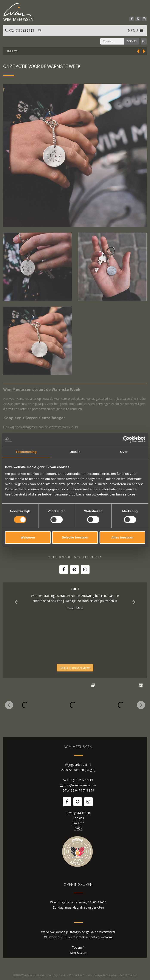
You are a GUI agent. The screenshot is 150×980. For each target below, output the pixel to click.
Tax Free (78, 823)
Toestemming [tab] (26, 452)
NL (144, 41)
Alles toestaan (122, 537)
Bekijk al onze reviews (75, 668)
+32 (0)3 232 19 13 (21, 30)
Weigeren (28, 537)
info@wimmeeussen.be (80, 785)
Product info (77, 975)
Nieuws (12, 51)
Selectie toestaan (75, 537)
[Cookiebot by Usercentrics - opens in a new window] (126, 439)
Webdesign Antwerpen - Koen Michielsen (113, 975)
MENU (136, 30)
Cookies (78, 818)
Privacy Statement (78, 813)
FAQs (78, 828)
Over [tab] (124, 452)
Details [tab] (75, 452)
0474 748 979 (85, 790)
